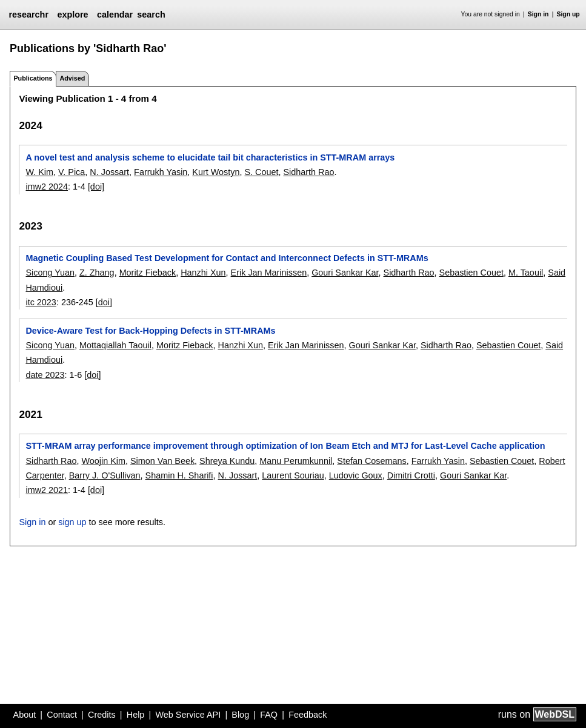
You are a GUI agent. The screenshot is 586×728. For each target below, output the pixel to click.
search (151, 15)
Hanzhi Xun (203, 273)
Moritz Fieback (148, 273)
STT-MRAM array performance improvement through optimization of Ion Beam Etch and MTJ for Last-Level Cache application (285, 446)
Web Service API (188, 715)
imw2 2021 (47, 490)
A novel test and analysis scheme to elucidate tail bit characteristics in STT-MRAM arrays (210, 157)
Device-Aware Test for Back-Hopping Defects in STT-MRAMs (150, 331)
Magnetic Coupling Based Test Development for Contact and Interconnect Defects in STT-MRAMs (227, 258)
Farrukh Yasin (161, 172)
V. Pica (72, 172)
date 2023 (45, 375)
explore (72, 15)
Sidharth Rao (308, 172)
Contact (62, 715)
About (25, 715)
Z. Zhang (97, 273)
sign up (72, 522)
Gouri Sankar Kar (345, 273)
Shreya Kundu (227, 461)
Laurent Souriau (293, 475)
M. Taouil (526, 273)
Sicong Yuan (50, 273)
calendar (115, 15)
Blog (240, 715)
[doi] (96, 187)
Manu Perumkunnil (296, 461)
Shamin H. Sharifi (179, 475)
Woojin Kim (103, 461)
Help (136, 715)
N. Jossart (109, 172)
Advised (72, 78)
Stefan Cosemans (371, 461)
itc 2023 (41, 302)
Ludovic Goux (356, 475)
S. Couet (261, 172)
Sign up (568, 14)
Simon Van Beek (162, 461)
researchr (28, 15)
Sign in (538, 14)
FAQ (269, 715)
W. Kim (39, 172)
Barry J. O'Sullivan (105, 475)
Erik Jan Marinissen (269, 273)
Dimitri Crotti (411, 475)
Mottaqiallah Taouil (115, 345)
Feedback (308, 715)
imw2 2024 (47, 187)
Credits (102, 715)
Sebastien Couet (471, 273)
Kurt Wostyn (216, 172)
